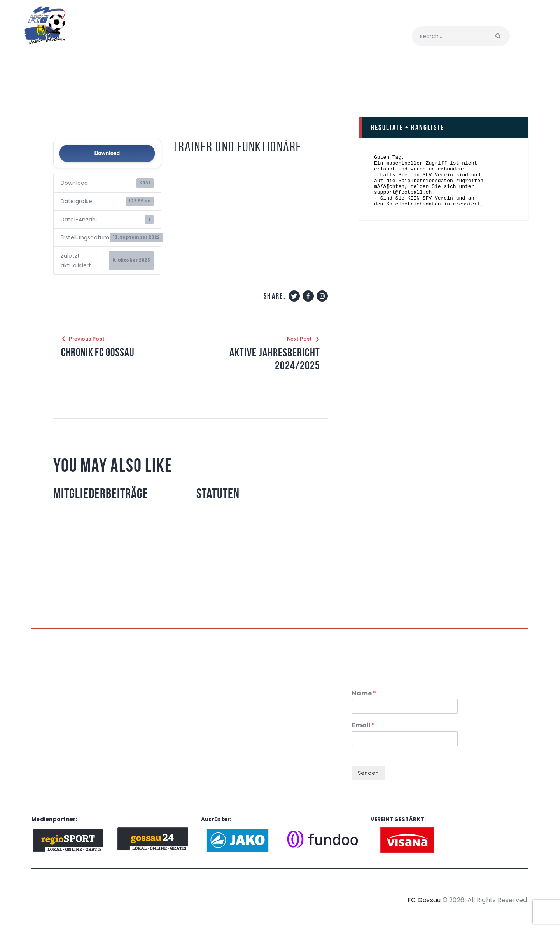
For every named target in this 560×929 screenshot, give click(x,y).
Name (364, 694)
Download (107, 153)
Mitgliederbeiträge (102, 494)
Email (363, 726)
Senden (368, 773)
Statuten (219, 494)
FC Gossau (424, 900)
